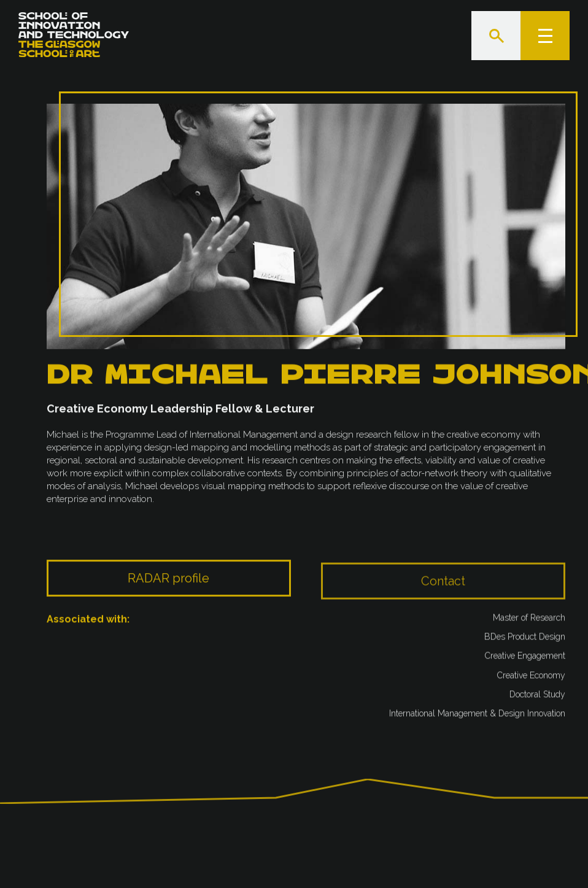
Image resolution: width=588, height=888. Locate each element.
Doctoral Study (537, 698)
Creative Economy (531, 678)
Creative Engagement (525, 659)
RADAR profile (168, 590)
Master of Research (529, 621)
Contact (443, 596)
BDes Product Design (525, 640)
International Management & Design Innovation (477, 717)
